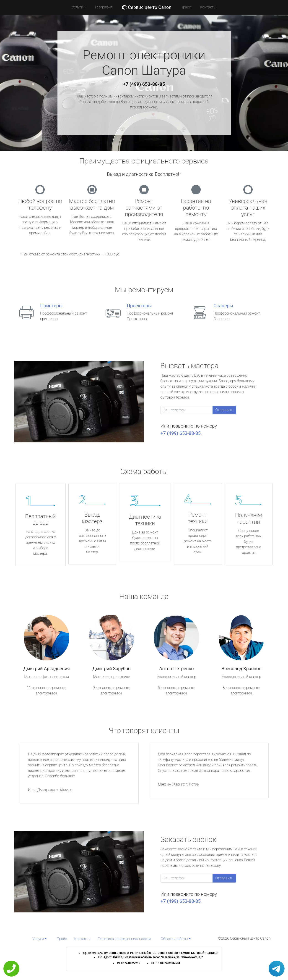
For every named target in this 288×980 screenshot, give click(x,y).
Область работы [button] (174, 939)
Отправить (224, 410)
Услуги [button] (78, 7)
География (104, 7)
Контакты (208, 7)
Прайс (186, 7)
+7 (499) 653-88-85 (144, 84)
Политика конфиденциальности (124, 939)
